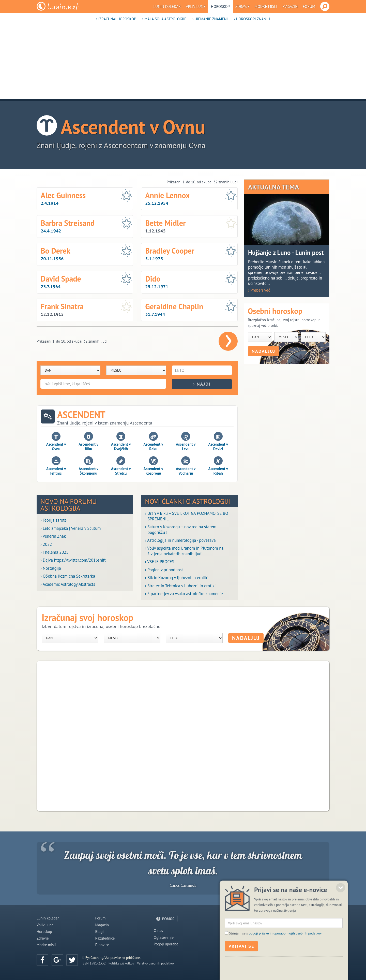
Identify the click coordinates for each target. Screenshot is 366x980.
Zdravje (242, 6)
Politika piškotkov (121, 963)
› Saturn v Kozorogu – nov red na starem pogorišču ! (181, 530)
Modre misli (266, 6)
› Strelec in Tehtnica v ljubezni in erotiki (180, 586)
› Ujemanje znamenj (210, 19)
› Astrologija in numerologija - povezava (180, 540)
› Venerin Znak (53, 536)
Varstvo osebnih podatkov (156, 963)
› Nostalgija (51, 568)
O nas (158, 931)
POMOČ (168, 919)
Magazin (290, 6)
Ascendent (81, 415)
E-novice (102, 945)
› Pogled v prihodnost (164, 570)
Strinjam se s (275, 965)
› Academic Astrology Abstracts (68, 584)
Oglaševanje (164, 937)
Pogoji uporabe (166, 944)
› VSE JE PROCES (159, 562)
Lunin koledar (167, 6)
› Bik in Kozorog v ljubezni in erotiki (177, 578)
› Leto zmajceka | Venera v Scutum (71, 528)
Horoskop (220, 6)
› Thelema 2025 (55, 552)
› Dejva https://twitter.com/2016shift (73, 560)
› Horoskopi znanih (252, 19)
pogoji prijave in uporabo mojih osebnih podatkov (285, 965)
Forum (309, 6)
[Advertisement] (183, 63)
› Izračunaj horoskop (116, 19)
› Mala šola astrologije (164, 19)
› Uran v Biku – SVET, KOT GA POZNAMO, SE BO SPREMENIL (186, 516)
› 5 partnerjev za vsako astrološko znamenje (184, 594)
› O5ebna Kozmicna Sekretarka (68, 576)
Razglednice (105, 938)
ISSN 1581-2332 (94, 963)
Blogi (99, 932)
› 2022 (46, 544)
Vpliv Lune (196, 6)
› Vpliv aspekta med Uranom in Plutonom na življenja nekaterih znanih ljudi (184, 551)
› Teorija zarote (54, 520)
